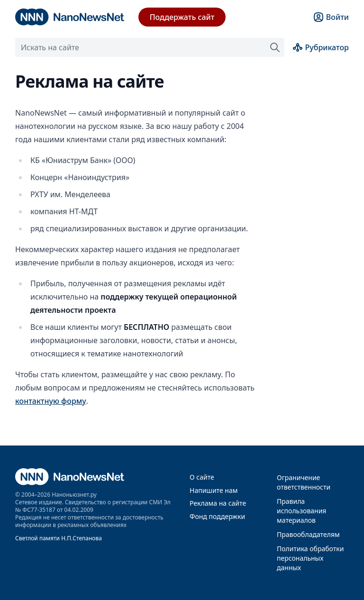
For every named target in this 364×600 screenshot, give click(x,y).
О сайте (202, 477)
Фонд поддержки (217, 516)
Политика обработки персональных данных (310, 558)
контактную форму (51, 401)
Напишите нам (214, 490)
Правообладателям (308, 534)
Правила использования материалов (301, 511)
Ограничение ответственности (304, 482)
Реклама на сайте (218, 503)
